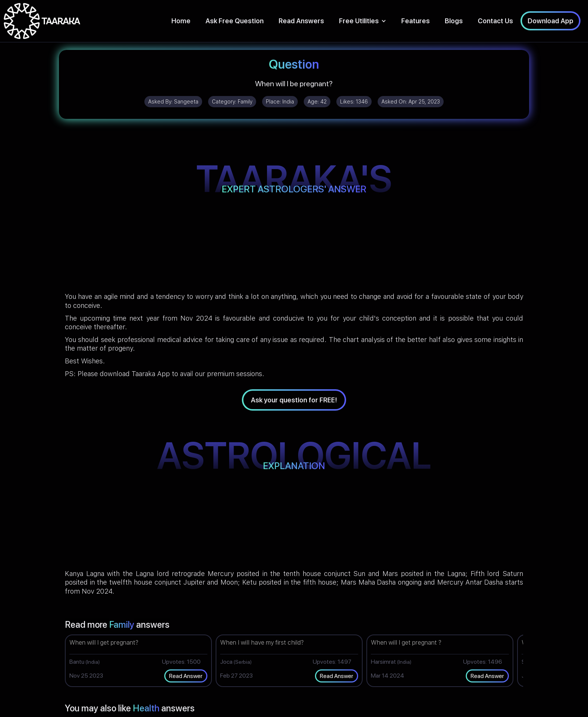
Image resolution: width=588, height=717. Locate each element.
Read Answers (301, 21)
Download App (550, 21)
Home (181, 21)
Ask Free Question (235, 21)
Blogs (454, 21)
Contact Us (495, 21)
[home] (42, 21)
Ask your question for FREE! (294, 400)
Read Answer (186, 676)
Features (415, 21)
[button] (363, 21)
